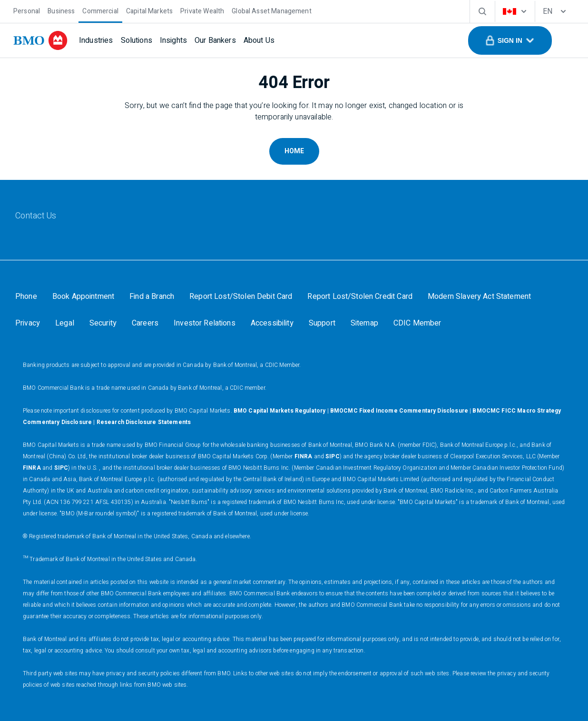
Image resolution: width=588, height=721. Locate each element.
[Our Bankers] (215, 40)
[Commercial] (100, 10)
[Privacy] (28, 323)
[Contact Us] (36, 216)
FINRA (304, 456)
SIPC (333, 456)
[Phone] (26, 296)
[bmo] (40, 40)
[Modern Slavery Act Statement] (479, 296)
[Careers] (145, 323)
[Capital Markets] (149, 10)
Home (294, 151)
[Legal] (65, 323)
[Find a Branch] (152, 296)
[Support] (322, 323)
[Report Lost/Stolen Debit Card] (241, 296)
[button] (510, 40)
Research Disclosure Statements (144, 422)
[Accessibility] (272, 323)
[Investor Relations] (205, 323)
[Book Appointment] (83, 296)
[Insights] (173, 40)
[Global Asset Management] (271, 10)
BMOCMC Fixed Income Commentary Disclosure (399, 411)
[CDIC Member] (417, 323)
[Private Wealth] (202, 10)
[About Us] (259, 40)
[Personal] (27, 10)
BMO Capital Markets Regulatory (280, 411)
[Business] (61, 10)
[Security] (103, 323)
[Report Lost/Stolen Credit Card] (360, 296)
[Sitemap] (364, 323)
